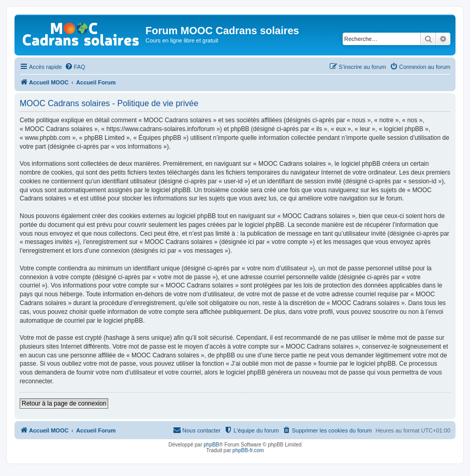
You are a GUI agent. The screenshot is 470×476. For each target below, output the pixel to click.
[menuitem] (75, 67)
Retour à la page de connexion (64, 403)
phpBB (211, 445)
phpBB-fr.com (248, 450)
